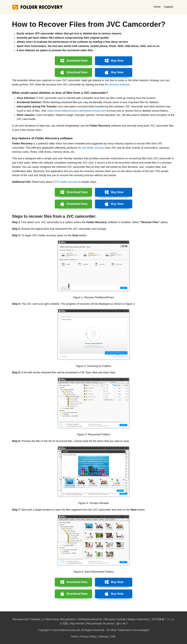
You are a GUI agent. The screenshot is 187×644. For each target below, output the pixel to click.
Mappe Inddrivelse (138, 619)
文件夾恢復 (158, 619)
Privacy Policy (88, 637)
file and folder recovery (91, 148)
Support (169, 7)
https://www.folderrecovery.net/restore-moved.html (77, 111)
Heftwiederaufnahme (90, 619)
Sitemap (104, 637)
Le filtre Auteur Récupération (59, 619)
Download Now (77, 61)
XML (113, 637)
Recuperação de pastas (100, 624)
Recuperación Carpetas (26, 619)
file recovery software (117, 85)
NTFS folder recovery (66, 182)
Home (157, 7)
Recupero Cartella (115, 619)
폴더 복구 (122, 624)
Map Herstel (77, 624)
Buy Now (117, 61)
